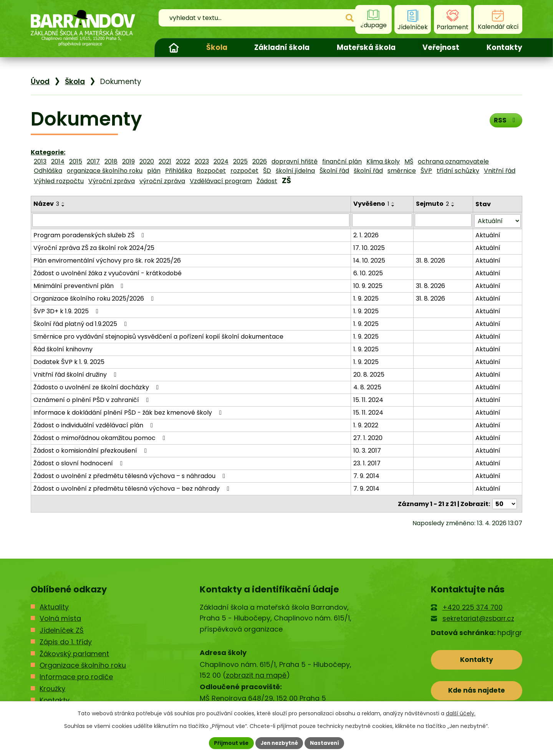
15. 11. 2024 (368, 399)
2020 (147, 161)
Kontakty (504, 47)
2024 (221, 161)
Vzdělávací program (221, 181)
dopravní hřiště (295, 161)
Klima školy (383, 161)
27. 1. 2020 (368, 437)
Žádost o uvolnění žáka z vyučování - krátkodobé (108, 272)
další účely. (461, 713)
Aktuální (488, 234)
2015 (76, 161)
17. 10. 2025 (369, 247)
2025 (240, 161)
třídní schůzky (458, 171)
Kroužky (52, 687)
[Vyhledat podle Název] (191, 220)
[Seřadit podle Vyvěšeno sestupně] (393, 206)
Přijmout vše (229, 743)
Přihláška (179, 171)
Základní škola (282, 47)
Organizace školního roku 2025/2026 (95, 298)
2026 (260, 161)
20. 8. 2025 (369, 374)
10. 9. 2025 (368, 285)
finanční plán (342, 161)
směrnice (402, 171)
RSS (505, 122)
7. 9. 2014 (366, 475)
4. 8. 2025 (367, 386)
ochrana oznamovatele (453, 161)
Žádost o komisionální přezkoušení (91, 450)
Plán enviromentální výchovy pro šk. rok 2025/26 (107, 260)
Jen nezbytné (279, 743)
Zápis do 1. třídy (66, 641)
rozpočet (244, 171)
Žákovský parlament (74, 653)
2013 (40, 161)
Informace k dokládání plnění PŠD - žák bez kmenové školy (129, 412)
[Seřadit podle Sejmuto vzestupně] (454, 203)
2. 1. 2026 (366, 234)
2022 (183, 161)
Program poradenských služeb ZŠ (90, 234)
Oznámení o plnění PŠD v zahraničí (92, 399)
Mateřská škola (366, 47)
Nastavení (327, 743)
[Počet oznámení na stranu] (505, 503)
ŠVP (426, 171)
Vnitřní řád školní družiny (76, 374)
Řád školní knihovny (63, 348)
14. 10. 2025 (369, 260)
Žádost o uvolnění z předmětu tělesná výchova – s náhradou (131, 475)
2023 (202, 161)
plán (154, 171)
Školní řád (334, 171)
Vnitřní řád (500, 171)
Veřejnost (441, 47)
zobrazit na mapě (256, 674)
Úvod (174, 48)
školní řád (368, 171)
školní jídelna (295, 171)
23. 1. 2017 (367, 462)
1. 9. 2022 (366, 424)
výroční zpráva (162, 181)
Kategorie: (48, 152)
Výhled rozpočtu (59, 181)
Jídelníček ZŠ (62, 629)
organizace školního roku (105, 171)
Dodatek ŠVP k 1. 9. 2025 (69, 361)
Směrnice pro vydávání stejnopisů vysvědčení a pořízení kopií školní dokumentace (158, 336)
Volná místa (60, 617)
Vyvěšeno (371, 204)
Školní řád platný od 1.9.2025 (81, 323)
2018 (111, 161)
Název (46, 204)
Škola (217, 47)
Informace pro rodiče (76, 676)
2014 (58, 161)
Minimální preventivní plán (80, 285)
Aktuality (54, 606)
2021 (165, 161)
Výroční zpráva (112, 181)
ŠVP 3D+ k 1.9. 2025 (67, 310)
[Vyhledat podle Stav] (498, 220)
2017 (93, 161)
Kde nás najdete (477, 691)
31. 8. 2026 (431, 260)
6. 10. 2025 (368, 272)
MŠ (409, 161)
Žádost (267, 181)
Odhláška (48, 171)
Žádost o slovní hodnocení (79, 462)
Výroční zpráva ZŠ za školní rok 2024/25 (94, 247)
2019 (128, 161)
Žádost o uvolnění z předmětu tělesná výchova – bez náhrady (133, 488)
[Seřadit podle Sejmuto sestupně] (454, 206)
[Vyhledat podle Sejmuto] (443, 220)
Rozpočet (211, 171)
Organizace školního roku (83, 664)
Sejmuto (433, 204)
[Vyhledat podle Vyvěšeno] (382, 220)
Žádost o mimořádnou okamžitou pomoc (101, 437)
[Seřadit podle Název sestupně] (63, 206)
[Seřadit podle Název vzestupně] (63, 203)
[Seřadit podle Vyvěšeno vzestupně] (393, 203)
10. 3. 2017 (367, 450)
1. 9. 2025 (366, 298)
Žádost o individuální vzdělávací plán (94, 424)
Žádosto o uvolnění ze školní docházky (97, 386)
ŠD (267, 171)
